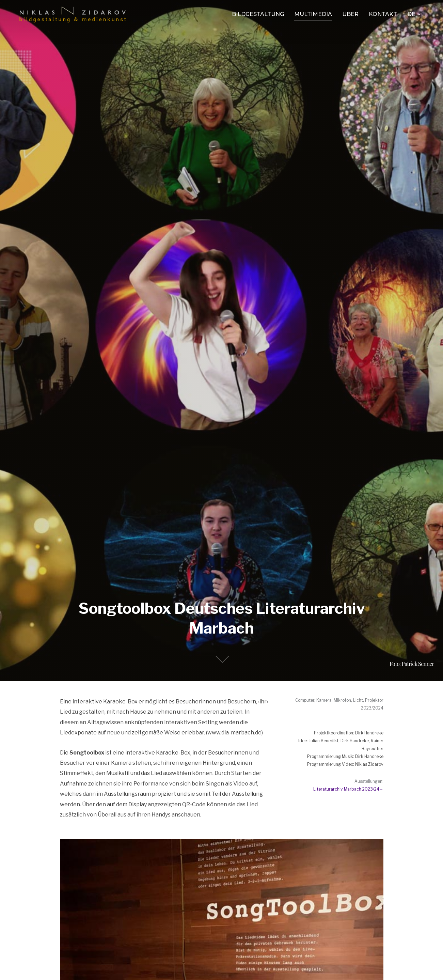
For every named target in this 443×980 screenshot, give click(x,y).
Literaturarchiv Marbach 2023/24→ (348, 789)
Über (350, 14)
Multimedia (313, 14)
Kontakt (383, 14)
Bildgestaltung (258, 14)
